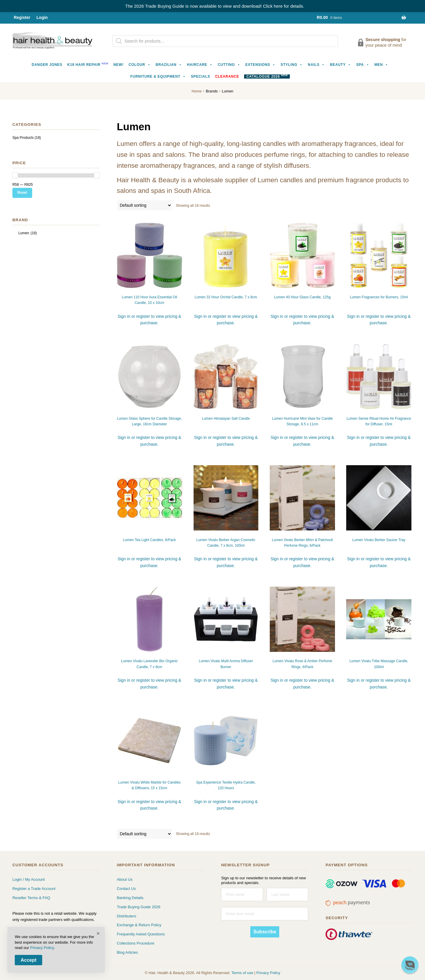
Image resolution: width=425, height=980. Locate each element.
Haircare (200, 65)
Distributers (127, 916)
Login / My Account (29, 879)
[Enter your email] (265, 914)
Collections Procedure (136, 943)
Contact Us (126, 889)
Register (22, 17)
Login (42, 17)
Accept (28, 960)
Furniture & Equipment (158, 76)
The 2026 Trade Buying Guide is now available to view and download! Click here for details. (215, 6)
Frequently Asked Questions (141, 934)
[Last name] (287, 894)
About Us (125, 879)
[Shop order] (144, 205)
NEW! (118, 65)
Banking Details (130, 898)
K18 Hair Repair (88, 64)
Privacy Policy (268, 973)
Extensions (260, 65)
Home (197, 91)
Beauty (341, 65)
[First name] (242, 894)
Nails (316, 65)
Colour (140, 65)
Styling (292, 65)
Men (381, 65)
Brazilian (169, 65)
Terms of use (242, 973)
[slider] (15, 175)
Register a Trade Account (34, 889)
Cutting (229, 65)
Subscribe (265, 932)
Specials (201, 76)
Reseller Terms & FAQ (31, 898)
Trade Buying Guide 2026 (139, 907)
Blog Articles (127, 952)
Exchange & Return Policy (139, 925)
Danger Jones (47, 65)
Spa (363, 65)
